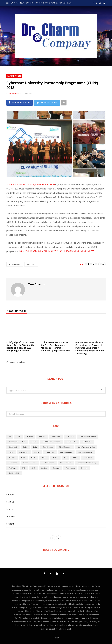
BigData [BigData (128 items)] (30, 437)
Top (56, 638)
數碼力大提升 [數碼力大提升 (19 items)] (14, 473)
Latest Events (14, 76)
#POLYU (73, 251)
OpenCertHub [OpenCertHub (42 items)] (66, 463)
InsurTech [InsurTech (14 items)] (13, 463)
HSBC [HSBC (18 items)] (75, 458)
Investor (10, 509)
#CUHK (64, 251)
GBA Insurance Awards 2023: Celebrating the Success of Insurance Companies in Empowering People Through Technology (90, 348)
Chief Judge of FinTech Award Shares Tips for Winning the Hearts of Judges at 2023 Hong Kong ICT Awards (21, 346)
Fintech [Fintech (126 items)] (12, 458)
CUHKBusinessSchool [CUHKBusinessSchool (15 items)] (52, 442)
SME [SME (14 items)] (33, 468)
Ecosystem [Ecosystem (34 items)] (24, 452)
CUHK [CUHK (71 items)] (34, 442)
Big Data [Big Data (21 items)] (42, 437)
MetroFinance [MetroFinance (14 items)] (48, 463)
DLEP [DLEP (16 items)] (11, 452)
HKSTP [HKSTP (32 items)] (55, 458)
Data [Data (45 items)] (35, 447)
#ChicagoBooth (35, 184)
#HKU (81, 251)
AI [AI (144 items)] (10, 437)
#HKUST (89, 251)
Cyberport (15, 264)
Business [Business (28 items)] (70, 437)
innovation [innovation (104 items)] (88, 458)
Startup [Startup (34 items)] (44, 468)
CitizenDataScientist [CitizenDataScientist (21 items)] (88, 437)
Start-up (10, 502)
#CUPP (10, 184)
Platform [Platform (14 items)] (12, 468)
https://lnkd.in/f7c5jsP (30, 251)
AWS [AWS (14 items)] (19, 437)
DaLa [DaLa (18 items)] (25, 447)
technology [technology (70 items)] (70, 468)
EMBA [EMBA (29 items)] (37, 452)
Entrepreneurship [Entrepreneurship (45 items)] (85, 452)
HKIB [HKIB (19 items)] (33, 458)
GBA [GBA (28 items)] (23, 458)
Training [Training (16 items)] (84, 468)
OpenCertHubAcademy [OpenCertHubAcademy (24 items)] (87, 463)
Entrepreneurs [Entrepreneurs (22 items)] (66, 452)
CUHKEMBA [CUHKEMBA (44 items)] (72, 442)
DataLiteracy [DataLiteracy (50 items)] (48, 447)
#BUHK (46, 251)
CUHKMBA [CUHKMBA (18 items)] (87, 442)
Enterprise (11, 494)
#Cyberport (20, 184)
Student (10, 524)
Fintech (31, 264)
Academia (11, 516)
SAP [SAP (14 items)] (24, 468)
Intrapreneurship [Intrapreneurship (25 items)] (30, 463)
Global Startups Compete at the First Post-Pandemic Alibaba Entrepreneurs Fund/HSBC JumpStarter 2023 (55, 346)
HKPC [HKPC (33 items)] (44, 458)
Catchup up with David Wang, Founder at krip (50, 3)
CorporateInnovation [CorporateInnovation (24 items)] (17, 442)
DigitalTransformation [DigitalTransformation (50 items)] (86, 447)
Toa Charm (14, 93)
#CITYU (55, 251)
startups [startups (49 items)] (56, 468)
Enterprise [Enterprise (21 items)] (50, 452)
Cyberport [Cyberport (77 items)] (13, 447)
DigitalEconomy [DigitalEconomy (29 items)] (65, 447)
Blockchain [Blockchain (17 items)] (56, 437)
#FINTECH (49, 184)
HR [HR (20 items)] (65, 458)
